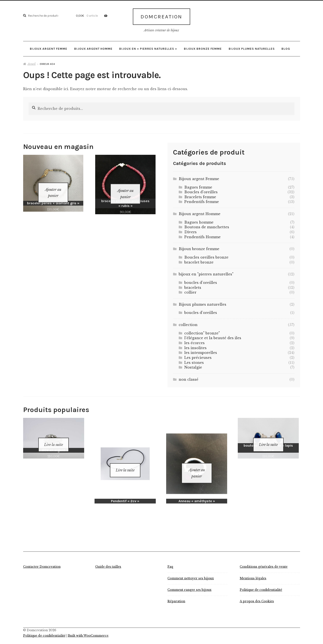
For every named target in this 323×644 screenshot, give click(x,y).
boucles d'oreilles (201, 281)
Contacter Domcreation (42, 560)
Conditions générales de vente (264, 560)
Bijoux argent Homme (93, 47)
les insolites (195, 346)
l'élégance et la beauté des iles (213, 336)
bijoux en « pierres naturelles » (148, 47)
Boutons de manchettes (207, 225)
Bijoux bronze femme (203, 47)
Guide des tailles (108, 560)
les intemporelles (201, 351)
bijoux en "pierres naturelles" (206, 273)
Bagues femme (198, 185)
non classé (189, 378)
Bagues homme (199, 221)
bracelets (193, 286)
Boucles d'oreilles (201, 190)
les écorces (194, 341)
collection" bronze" (202, 331)
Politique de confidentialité (261, 582)
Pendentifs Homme (202, 235)
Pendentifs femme (202, 200)
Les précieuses (198, 356)
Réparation (176, 594)
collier (190, 291)
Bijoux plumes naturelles (252, 47)
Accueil (32, 62)
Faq (170, 560)
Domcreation (161, 16)
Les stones (194, 361)
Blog (286, 47)
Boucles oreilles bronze (206, 256)
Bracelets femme (200, 195)
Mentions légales (253, 571)
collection (188, 323)
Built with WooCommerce (88, 628)
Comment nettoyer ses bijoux (191, 571)
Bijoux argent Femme (49, 47)
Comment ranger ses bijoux (189, 582)
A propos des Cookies (257, 594)
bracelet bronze (199, 260)
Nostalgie (193, 366)
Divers (190, 230)
